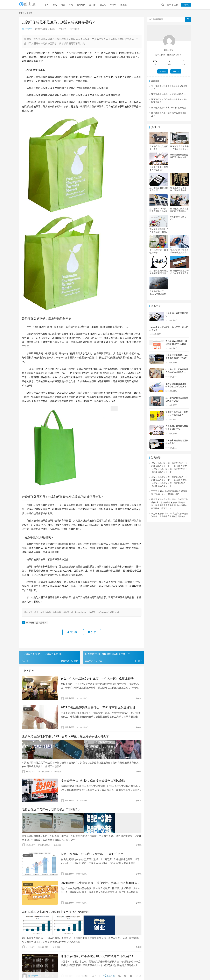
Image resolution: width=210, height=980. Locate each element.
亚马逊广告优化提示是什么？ (159, 148)
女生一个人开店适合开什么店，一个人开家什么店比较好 (97, 679)
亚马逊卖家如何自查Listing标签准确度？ (170, 108)
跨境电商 (86, 5)
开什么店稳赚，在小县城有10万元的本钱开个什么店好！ (97, 960)
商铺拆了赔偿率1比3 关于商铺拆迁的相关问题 (159, 231)
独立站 (107, 5)
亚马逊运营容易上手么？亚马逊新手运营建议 (179, 148)
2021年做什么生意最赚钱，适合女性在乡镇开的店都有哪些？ (100, 886)
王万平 (154, 491)
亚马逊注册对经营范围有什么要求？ (159, 168)
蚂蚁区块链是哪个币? (178, 218)
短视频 (128, 5)
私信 (176, 71)
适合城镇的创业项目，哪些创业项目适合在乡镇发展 (55, 916)
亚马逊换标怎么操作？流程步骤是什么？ (170, 94)
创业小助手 (27, 29)
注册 (176, 5)
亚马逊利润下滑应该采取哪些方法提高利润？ (179, 251)
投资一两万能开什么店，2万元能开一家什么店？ (92, 856)
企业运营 (62, 29)
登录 (169, 5)
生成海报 (109, 976)
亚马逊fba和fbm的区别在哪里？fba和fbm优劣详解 (158, 210)
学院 (76, 5)
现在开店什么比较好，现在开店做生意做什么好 (179, 189)
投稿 (186, 5)
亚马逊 (97, 5)
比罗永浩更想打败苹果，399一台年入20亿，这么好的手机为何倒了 (65, 739)
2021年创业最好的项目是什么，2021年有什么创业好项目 (98, 709)
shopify (118, 5)
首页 (51, 5)
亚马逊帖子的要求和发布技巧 (159, 189)
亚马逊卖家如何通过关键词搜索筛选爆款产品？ (159, 272)
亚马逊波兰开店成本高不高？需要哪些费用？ (179, 210)
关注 (163, 71)
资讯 (59, 5)
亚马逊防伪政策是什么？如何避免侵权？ (179, 272)
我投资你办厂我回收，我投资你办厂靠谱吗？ (51, 812)
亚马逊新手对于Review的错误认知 (158, 293)
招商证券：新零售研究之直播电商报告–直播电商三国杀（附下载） (169, 505)
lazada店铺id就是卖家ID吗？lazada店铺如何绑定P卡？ (179, 156)
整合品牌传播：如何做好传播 (159, 251)
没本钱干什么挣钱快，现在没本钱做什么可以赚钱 (93, 782)
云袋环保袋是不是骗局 (36, 623)
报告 (67, 5)
